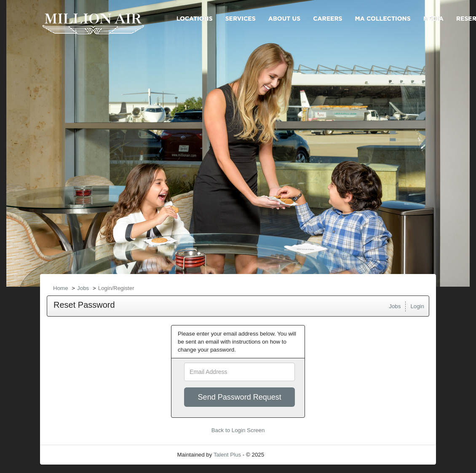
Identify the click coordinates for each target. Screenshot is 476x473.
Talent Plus (227, 455)
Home (61, 288)
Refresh (289, 455)
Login (417, 306)
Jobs (83, 288)
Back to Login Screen (238, 430)
